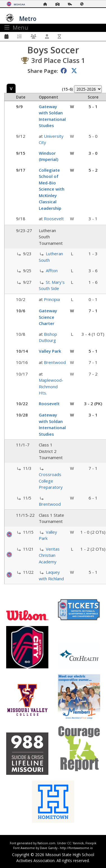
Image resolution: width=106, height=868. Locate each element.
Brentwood (55, 362)
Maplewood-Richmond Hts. (51, 386)
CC (69, 843)
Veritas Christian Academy (49, 555)
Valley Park (50, 351)
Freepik (91, 843)
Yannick (78, 843)
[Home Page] (47, 4)
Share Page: (43, 71)
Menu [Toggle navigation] (16, 28)
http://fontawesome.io (76, 848)
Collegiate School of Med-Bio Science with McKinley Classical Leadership (52, 189)
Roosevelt (54, 219)
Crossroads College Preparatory (51, 481)
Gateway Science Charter (48, 317)
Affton (52, 271)
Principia (52, 299)
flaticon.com (46, 843)
